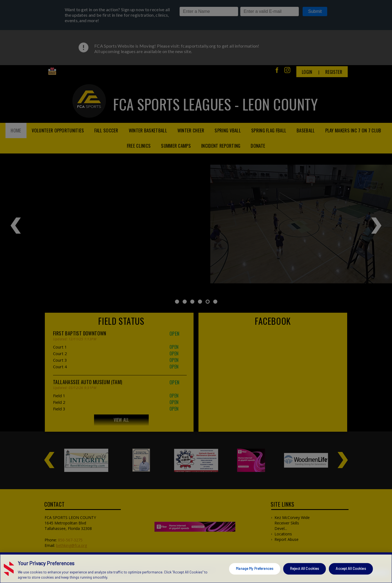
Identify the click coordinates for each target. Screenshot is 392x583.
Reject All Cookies (305, 569)
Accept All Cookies (351, 569)
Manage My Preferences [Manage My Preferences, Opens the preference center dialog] (255, 569)
